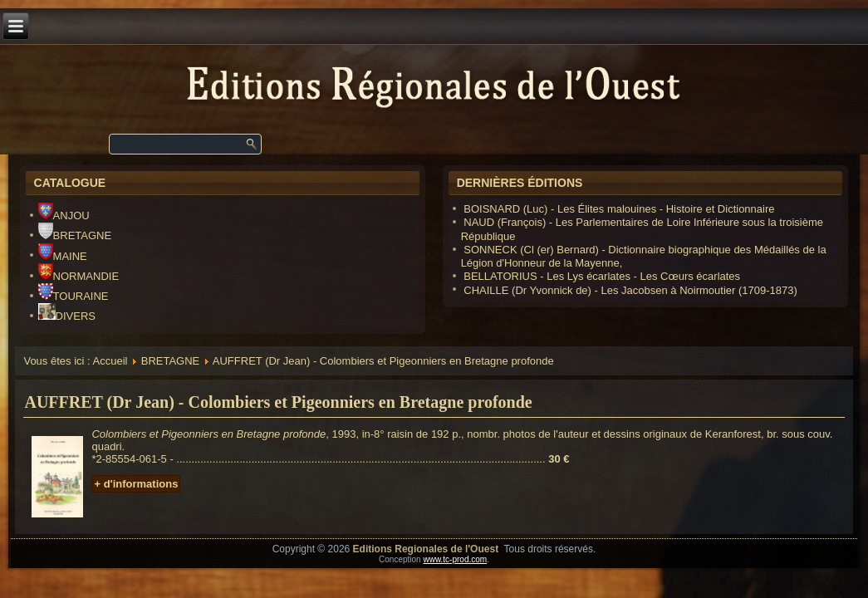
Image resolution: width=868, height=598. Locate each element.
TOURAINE (74, 296)
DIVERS (67, 316)
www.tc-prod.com (455, 559)
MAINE (63, 256)
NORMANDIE (78, 276)
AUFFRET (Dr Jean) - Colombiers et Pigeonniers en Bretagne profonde (278, 402)
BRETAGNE (75, 235)
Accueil (110, 361)
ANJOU (64, 216)
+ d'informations (136, 484)
